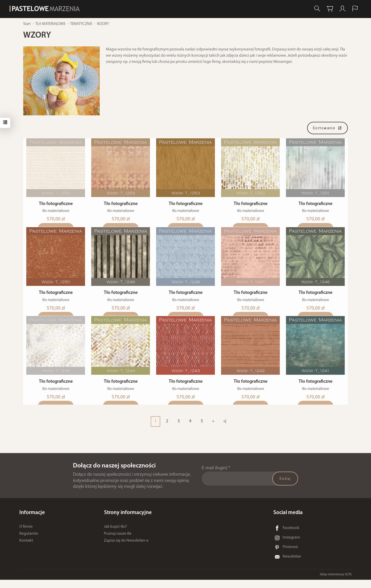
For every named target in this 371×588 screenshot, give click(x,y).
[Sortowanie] (327, 128)
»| (225, 429)
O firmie (26, 535)
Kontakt (26, 549)
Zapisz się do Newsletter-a (126, 549)
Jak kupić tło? (115, 535)
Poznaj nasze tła (118, 542)
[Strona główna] (46, 9)
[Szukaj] (317, 9)
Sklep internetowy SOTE (336, 583)
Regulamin (29, 542)
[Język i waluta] (355, 9)
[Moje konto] (342, 9)
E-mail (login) (214, 476)
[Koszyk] (330, 9)
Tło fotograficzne (56, 207)
